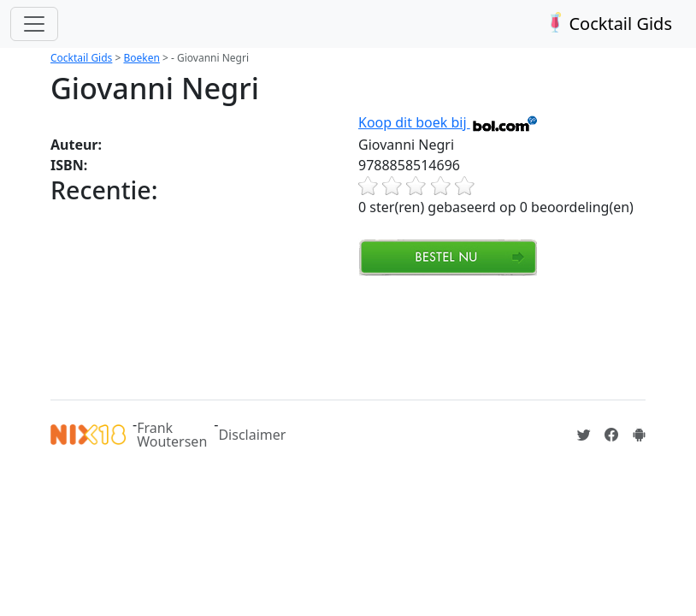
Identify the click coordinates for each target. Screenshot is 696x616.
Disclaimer (252, 435)
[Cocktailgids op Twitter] (584, 435)
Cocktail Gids (608, 24)
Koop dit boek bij (448, 122)
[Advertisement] (362, 335)
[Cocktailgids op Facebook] (611, 435)
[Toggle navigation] (34, 24)
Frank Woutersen (172, 435)
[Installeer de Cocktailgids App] (639, 435)
